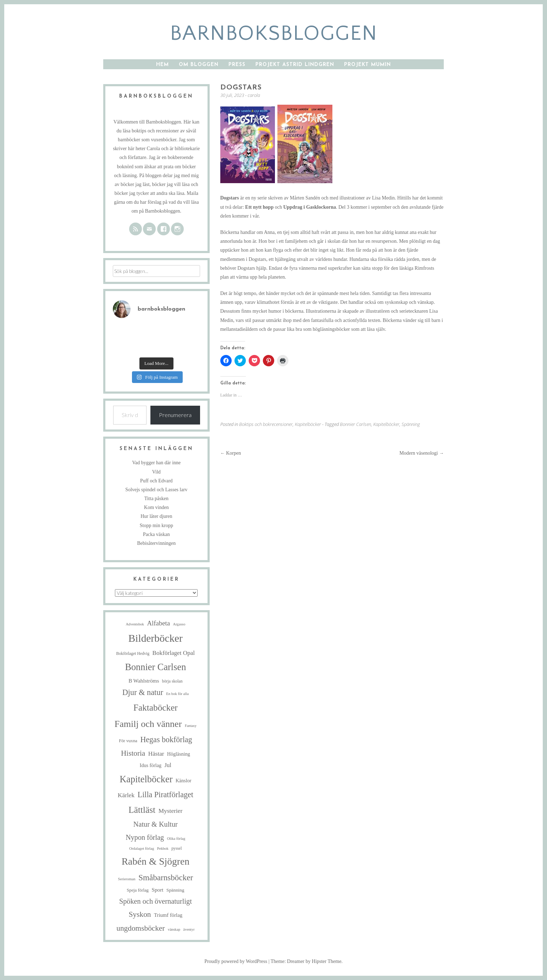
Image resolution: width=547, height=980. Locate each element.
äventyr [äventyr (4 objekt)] (189, 929)
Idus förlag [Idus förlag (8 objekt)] (151, 765)
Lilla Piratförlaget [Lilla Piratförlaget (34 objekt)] (165, 795)
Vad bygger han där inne (156, 463)
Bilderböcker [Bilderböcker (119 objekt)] (156, 638)
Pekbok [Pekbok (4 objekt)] (163, 848)
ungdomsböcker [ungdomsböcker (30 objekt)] (140, 928)
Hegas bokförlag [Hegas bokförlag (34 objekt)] (166, 740)
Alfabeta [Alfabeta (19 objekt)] (158, 623)
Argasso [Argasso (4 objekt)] (179, 624)
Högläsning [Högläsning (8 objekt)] (179, 754)
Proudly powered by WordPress (236, 961)
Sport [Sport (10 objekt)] (157, 890)
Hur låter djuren (156, 516)
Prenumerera (175, 415)
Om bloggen (199, 65)
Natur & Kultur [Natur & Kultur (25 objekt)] (156, 824)
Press (237, 65)
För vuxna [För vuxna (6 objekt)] (128, 741)
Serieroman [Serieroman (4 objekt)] (127, 879)
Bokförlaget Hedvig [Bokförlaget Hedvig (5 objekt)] (133, 654)
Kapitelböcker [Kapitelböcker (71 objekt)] (146, 779)
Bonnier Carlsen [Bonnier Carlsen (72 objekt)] (155, 667)
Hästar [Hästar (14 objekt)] (156, 754)
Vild (156, 472)
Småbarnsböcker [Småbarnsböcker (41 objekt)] (166, 877)
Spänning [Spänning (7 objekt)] (175, 890)
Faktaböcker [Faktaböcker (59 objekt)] (156, 707)
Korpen (231, 453)
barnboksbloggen (274, 34)
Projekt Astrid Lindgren (295, 65)
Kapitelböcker (308, 424)
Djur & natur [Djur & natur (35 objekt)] (143, 692)
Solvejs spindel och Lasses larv (156, 490)
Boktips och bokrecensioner (266, 424)
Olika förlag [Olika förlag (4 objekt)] (176, 839)
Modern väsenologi (422, 453)
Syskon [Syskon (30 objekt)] (140, 914)
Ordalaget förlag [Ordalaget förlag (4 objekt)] (142, 848)
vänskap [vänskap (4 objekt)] (174, 929)
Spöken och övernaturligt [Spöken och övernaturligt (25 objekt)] (156, 901)
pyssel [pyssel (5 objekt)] (176, 848)
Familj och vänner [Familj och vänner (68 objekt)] (148, 724)
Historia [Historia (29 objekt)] (133, 753)
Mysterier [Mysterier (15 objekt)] (171, 811)
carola (254, 95)
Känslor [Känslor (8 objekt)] (183, 781)
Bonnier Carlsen (355, 424)
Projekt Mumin (368, 65)
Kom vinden (156, 507)
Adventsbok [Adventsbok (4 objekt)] (135, 624)
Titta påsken (156, 499)
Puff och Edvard (156, 481)
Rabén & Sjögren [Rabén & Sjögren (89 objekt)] (156, 861)
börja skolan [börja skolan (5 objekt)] (172, 681)
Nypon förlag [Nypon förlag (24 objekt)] (145, 837)
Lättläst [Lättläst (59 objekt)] (142, 810)
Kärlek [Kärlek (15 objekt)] (126, 795)
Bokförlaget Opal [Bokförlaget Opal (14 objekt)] (174, 653)
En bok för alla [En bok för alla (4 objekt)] (177, 694)
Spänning (411, 424)
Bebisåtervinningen (156, 543)
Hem (162, 65)
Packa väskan (156, 534)
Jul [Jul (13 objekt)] (168, 765)
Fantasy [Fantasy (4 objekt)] (191, 726)
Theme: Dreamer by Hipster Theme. (307, 961)
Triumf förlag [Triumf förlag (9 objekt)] (168, 915)
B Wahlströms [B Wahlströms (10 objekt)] (144, 681)
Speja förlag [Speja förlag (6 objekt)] (138, 890)
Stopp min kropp (156, 525)
